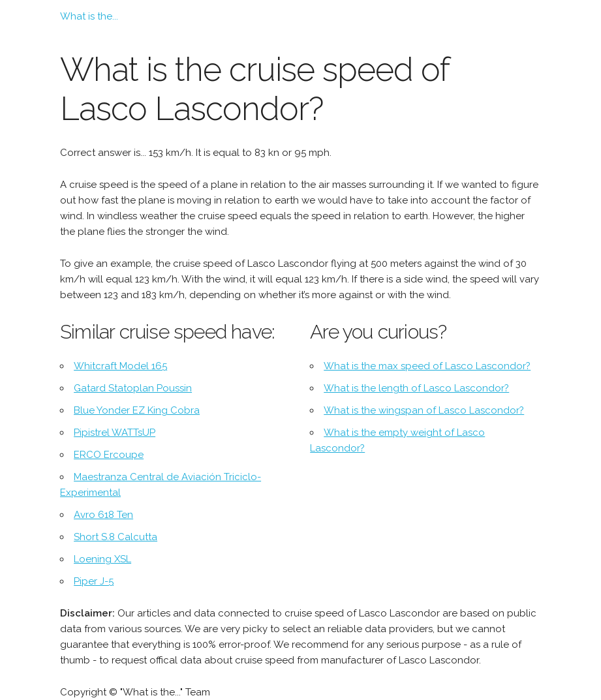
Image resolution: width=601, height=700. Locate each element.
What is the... (89, 16)
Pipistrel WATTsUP (115, 433)
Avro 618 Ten (103, 515)
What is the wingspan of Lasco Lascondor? (424, 410)
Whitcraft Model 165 (120, 366)
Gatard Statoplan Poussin (133, 388)
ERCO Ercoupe (109, 455)
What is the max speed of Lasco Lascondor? (427, 366)
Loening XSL (102, 559)
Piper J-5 (94, 581)
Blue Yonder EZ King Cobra (137, 410)
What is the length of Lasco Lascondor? (416, 388)
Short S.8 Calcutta (116, 537)
